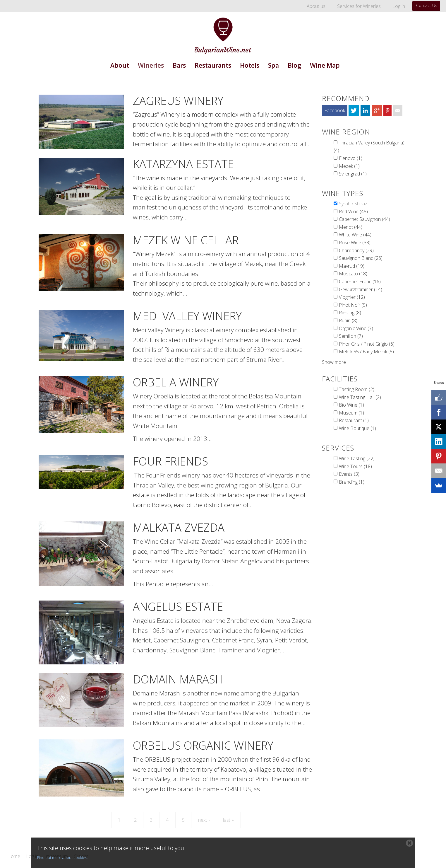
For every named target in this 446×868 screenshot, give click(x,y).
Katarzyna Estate (183, 164)
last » (228, 820)
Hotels (250, 65)
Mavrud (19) (352, 266)
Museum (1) (351, 413)
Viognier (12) (352, 297)
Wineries (151, 65)
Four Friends (170, 461)
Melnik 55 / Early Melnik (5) (366, 352)
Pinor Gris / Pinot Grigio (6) (367, 344)
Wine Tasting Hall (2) (360, 397)
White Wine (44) (355, 235)
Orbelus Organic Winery (203, 745)
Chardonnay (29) (356, 250)
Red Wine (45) (353, 212)
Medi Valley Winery (187, 316)
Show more (334, 362)
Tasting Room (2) (357, 389)
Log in (399, 6)
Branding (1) (352, 482)
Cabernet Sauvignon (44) (364, 219)
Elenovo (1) (351, 158)
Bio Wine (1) (351, 405)
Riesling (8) (350, 313)
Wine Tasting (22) (357, 458)
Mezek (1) (349, 166)
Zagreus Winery (178, 100)
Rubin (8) (348, 320)
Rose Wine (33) (355, 243)
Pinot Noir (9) (353, 305)
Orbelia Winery (176, 382)
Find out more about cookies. (62, 857)
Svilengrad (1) (353, 174)
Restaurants (213, 65)
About (120, 65)
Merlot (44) (351, 227)
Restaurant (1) (354, 420)
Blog (294, 65)
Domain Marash (178, 679)
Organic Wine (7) (356, 328)
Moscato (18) (353, 274)
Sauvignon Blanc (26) (361, 258)
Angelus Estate (178, 606)
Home (14, 857)
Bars (179, 65)
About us (316, 6)
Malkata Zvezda (179, 527)
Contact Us (427, 5)
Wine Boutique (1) (357, 428)
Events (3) (349, 474)
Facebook (335, 110)
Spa (273, 65)
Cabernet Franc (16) (360, 282)
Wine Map (325, 65)
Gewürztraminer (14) (361, 289)
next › (204, 820)
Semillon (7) (351, 336)
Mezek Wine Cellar (186, 240)
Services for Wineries (359, 6)
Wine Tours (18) (355, 466)
